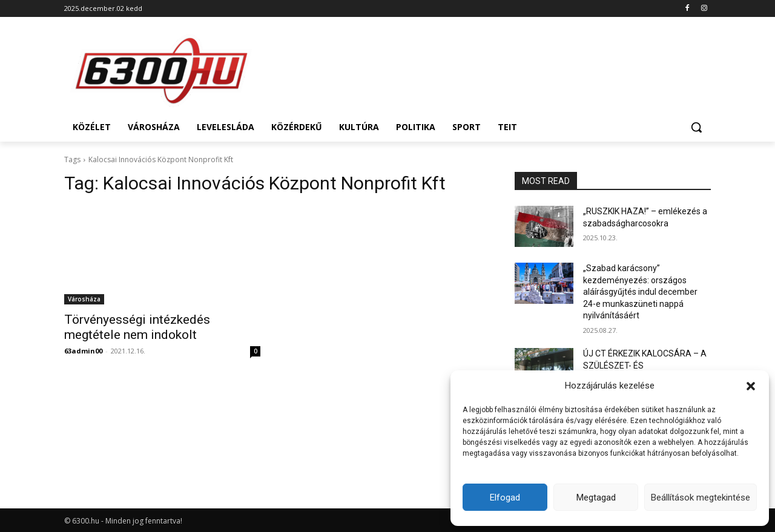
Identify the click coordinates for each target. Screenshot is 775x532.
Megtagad (596, 498)
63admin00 (83, 351)
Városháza (84, 299)
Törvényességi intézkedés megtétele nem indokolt (137, 327)
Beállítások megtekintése (701, 498)
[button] (751, 386)
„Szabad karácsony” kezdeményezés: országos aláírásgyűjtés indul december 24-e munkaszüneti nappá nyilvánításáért (640, 292)
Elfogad (505, 498)
